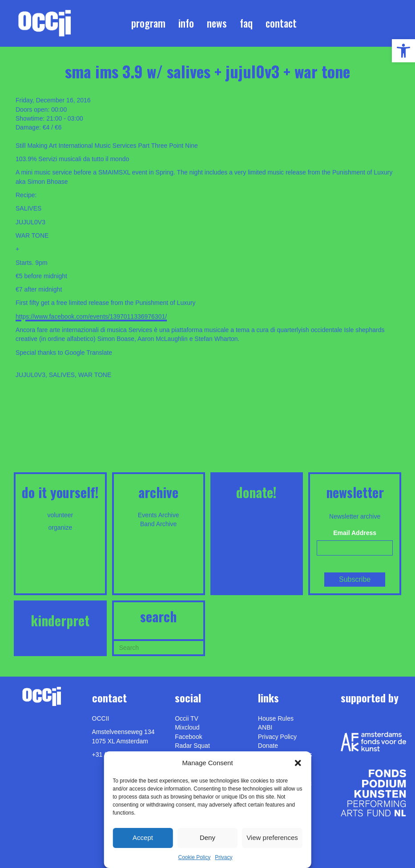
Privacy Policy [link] (277, 737)
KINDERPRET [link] (60, 620)
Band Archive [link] (159, 524)
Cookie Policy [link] (194, 857)
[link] (403, 51)
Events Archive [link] (159, 515)
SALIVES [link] (62, 375)
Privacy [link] (224, 857)
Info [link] (186, 23)
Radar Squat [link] (192, 746)
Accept (143, 838)
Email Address (355, 533)
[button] (298, 763)
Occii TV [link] (187, 718)
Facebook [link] (188, 737)
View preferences (272, 838)
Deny (207, 838)
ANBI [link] (265, 727)
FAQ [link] (246, 23)
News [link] (217, 23)
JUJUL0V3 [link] (30, 375)
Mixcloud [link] (187, 727)
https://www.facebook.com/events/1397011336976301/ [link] (91, 316)
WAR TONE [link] (95, 375)
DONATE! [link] (256, 492)
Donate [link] (268, 746)
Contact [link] (281, 23)
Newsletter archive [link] (355, 516)
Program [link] (148, 23)
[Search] (159, 647)
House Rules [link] (276, 718)
